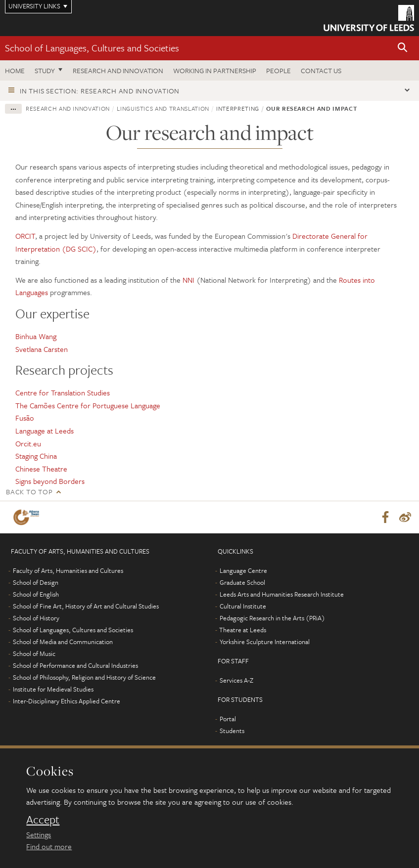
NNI (188, 280)
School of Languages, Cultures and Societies (92, 48)
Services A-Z (236, 681)
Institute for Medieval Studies (53, 690)
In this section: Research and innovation (100, 91)
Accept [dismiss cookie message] (43, 820)
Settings (39, 834)
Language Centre (243, 571)
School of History (36, 618)
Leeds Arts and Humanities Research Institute (282, 595)
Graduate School (242, 583)
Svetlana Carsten (42, 349)
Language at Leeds (45, 431)
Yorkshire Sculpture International (265, 642)
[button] (403, 48)
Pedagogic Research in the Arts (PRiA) (272, 618)
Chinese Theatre (41, 469)
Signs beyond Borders (50, 481)
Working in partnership (215, 70)
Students (232, 731)
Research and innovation (118, 70)
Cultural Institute (243, 607)
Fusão (25, 418)
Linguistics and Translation (163, 108)
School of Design (36, 583)
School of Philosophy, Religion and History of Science (84, 678)
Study (45, 70)
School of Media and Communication (63, 642)
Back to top (29, 492)
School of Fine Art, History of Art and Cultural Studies (86, 607)
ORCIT (25, 236)
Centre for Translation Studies (63, 392)
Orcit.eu (28, 443)
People (279, 70)
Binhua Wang (36, 336)
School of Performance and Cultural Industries (75, 666)
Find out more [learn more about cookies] (49, 846)
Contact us (321, 70)
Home (15, 70)
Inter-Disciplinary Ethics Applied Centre (67, 701)
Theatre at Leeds (243, 630)
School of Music (34, 654)
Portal (228, 719)
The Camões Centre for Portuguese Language (88, 405)
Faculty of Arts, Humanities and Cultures (68, 571)
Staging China (36, 456)
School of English (36, 595)
